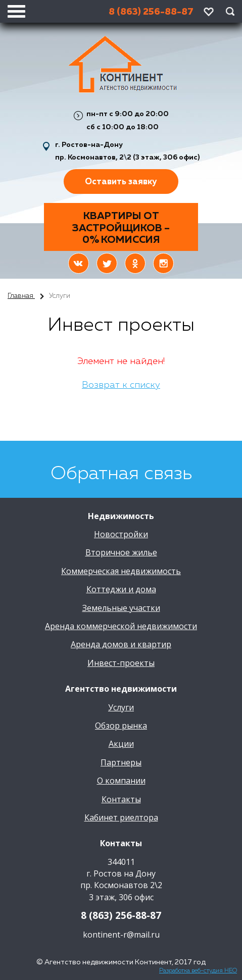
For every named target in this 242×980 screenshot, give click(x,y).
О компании (121, 781)
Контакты (121, 799)
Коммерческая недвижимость (121, 571)
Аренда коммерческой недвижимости (121, 626)
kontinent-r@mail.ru (121, 935)
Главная (21, 296)
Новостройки (121, 534)
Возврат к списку (121, 385)
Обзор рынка (121, 726)
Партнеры (121, 762)
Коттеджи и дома (121, 589)
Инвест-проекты (121, 663)
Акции (121, 744)
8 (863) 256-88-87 (121, 915)
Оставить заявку (121, 182)
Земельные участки (121, 608)
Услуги (121, 707)
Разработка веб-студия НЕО (198, 971)
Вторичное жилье (121, 552)
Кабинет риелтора (121, 817)
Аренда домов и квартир (121, 644)
